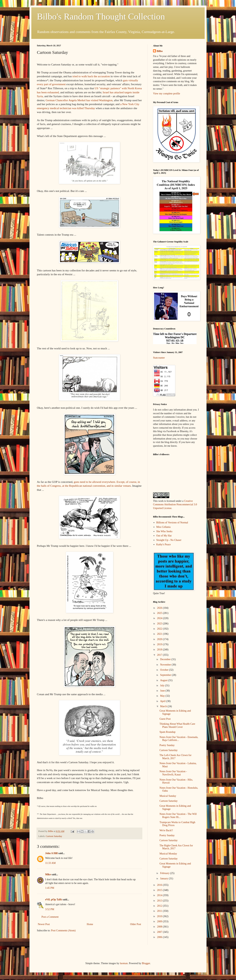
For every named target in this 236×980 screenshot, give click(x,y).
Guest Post (165, 719)
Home (90, 924)
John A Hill (51, 853)
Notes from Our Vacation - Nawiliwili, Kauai (173, 773)
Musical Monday (168, 854)
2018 (160, 650)
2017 (160, 655)
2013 (160, 901)
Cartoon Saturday (54, 836)
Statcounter (159, 358)
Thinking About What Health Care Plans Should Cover (177, 725)
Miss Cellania (163, 527)
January (164, 879)
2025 (160, 613)
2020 (160, 639)
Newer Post (44, 924)
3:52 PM (50, 909)
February (165, 873)
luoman (124, 963)
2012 (160, 906)
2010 (160, 916)
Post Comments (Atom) (63, 931)
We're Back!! (166, 830)
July (163, 686)
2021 (160, 634)
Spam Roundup (168, 732)
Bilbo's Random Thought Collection (101, 16)
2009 (160, 921)
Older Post (136, 924)
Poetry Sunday (167, 745)
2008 (160, 927)
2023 (160, 624)
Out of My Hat (164, 536)
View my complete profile (167, 94)
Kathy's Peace (164, 544)
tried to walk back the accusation (91, 76)
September (166, 675)
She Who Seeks (164, 531)
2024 (160, 618)
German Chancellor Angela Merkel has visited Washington (79, 100)
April (163, 701)
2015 (160, 890)
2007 (160, 932)
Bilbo (160, 51)
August (164, 680)
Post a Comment (50, 917)
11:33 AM (50, 863)
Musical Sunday (168, 796)
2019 (160, 644)
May (163, 696)
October (165, 670)
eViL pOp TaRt (54, 900)
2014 (160, 895)
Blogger (146, 963)
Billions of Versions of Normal (172, 523)
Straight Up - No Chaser (169, 540)
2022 (160, 629)
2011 (160, 911)
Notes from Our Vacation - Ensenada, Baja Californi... (179, 739)
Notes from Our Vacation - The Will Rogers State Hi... (178, 816)
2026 (160, 608)
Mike (48, 874)
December (166, 659)
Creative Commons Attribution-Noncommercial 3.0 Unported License (175, 505)
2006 (160, 937)
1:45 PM (50, 888)
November (166, 665)
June (163, 691)
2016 (160, 885)
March (164, 706)
